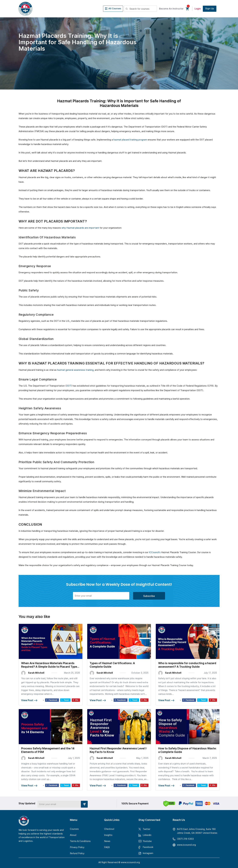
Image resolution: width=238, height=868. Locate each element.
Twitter (146, 829)
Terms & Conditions (80, 841)
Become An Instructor (171, 9)
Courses (74, 829)
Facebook (148, 847)
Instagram (148, 853)
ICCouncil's (155, 552)
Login (198, 9)
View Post (29, 700)
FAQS (107, 847)
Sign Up (210, 8)
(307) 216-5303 (185, 839)
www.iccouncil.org (186, 845)
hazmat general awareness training (75, 370)
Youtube (147, 841)
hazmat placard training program (130, 140)
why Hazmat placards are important (80, 228)
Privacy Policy (77, 847)
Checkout (109, 829)
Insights (108, 835)
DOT (69, 386)
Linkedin (147, 835)
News (107, 841)
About (73, 835)
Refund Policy (77, 853)
